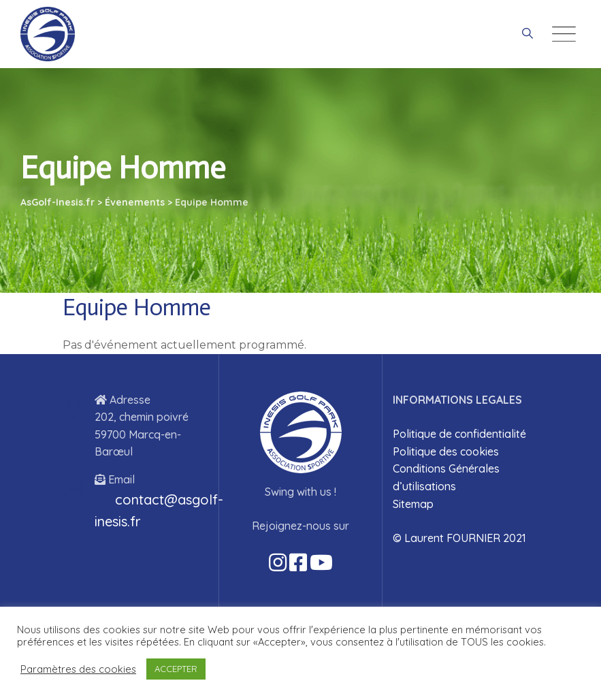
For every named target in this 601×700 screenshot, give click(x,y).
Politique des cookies (446, 451)
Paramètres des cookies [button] (78, 669)
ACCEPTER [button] (176, 669)
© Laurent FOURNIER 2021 (459, 538)
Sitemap (413, 504)
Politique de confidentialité (459, 434)
